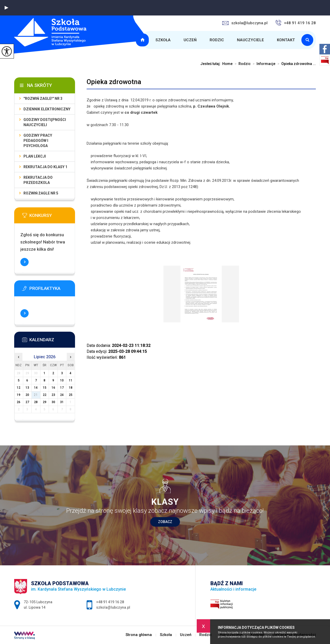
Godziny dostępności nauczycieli (45, 122)
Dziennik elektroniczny (47, 109)
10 (62, 380)
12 (19, 388)
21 (36, 395)
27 (27, 402)
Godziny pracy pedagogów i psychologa (38, 141)
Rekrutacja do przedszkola (38, 180)
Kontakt (286, 40)
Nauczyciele (250, 40)
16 (53, 388)
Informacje (263, 64)
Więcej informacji (24, 262)
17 (62, 388)
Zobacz (165, 522)
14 (36, 388)
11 (71, 380)
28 (36, 402)
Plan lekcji (35, 156)
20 (27, 395)
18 (71, 388)
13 (27, 388)
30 (53, 402)
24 (62, 395)
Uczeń (190, 40)
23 (53, 395)
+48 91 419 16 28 (296, 23)
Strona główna (143, 40)
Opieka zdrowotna (114, 82)
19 (19, 395)
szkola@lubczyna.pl (245, 23)
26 (19, 402)
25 (71, 395)
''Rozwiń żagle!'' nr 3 (43, 99)
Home (227, 64)
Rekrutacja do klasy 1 (45, 167)
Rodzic (217, 40)
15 (45, 388)
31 (62, 402)
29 (45, 402)
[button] (6, 8)
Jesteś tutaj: (211, 64)
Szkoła (163, 40)
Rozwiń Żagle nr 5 (41, 193)
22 (45, 395)
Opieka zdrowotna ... (296, 64)
